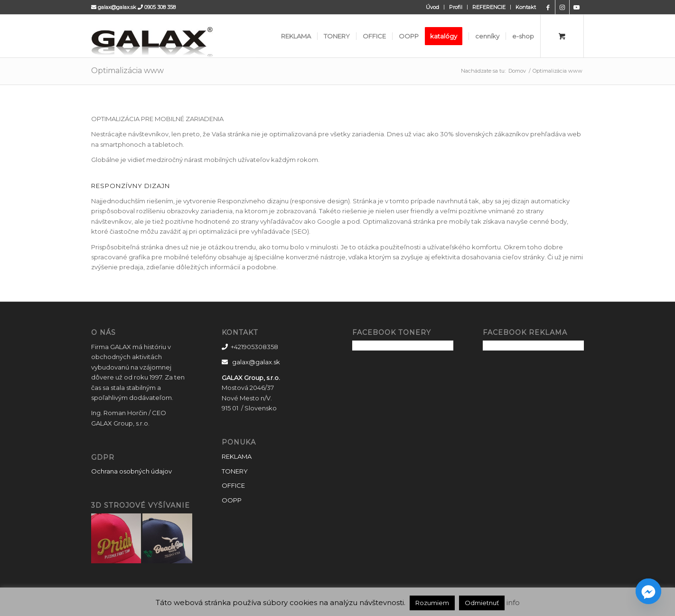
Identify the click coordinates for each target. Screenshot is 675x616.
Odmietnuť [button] (482, 603)
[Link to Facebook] (548, 7)
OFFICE (233, 485)
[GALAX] (174, 36)
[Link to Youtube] (577, 7)
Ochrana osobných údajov (131, 471)
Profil (456, 7)
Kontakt (526, 7)
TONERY (235, 471)
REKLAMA (237, 456)
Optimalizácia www (127, 71)
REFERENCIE (489, 7)
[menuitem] (433, 7)
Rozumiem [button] (432, 603)
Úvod (432, 7)
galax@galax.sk (117, 7)
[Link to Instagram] (562, 7)
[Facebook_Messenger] (648, 591)
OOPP (232, 500)
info (513, 602)
